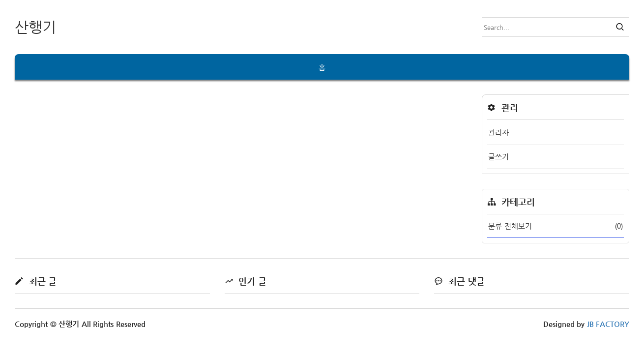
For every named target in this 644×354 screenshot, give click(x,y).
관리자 (498, 133)
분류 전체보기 (556, 226)
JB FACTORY (608, 324)
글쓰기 (498, 157)
